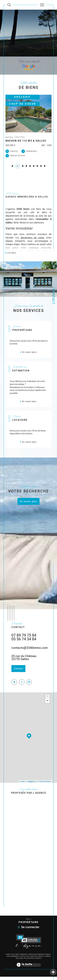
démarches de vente (32, 241)
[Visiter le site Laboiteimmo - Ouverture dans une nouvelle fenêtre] (28, 971)
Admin (48, 960)
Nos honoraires (13, 960)
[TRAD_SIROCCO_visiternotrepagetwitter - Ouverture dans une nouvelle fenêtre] (22, 685)
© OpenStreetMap (44, 785)
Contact (53, 297)
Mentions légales (37, 960)
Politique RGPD (29, 962)
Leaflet (22, 785)
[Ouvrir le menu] (42, 5)
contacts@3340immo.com (30, 651)
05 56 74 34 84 (24, 642)
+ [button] (47, 700)
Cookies (39, 962)
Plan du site (25, 960)
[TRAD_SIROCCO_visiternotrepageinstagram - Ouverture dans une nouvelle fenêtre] (29, 685)
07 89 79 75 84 (24, 639)
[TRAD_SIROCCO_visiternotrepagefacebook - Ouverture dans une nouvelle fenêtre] (14, 685)
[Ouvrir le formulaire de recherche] (9, 5)
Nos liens (19, 962)
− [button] (47, 704)
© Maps (31, 785)
